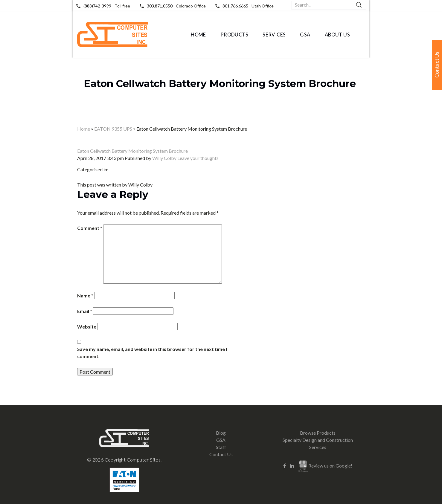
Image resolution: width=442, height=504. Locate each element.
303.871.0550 (160, 6)
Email (85, 311)
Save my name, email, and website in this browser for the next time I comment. (152, 353)
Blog (221, 433)
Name (85, 295)
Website (87, 327)
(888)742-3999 (97, 6)
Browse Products (318, 433)
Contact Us (221, 454)
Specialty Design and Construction (318, 440)
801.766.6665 (235, 6)
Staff (221, 447)
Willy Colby (164, 158)
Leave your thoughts (198, 158)
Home (198, 35)
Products (234, 35)
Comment (90, 228)
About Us (337, 35)
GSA (305, 35)
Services (274, 35)
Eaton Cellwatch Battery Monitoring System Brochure (220, 83)
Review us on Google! (325, 466)
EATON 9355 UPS (113, 129)
